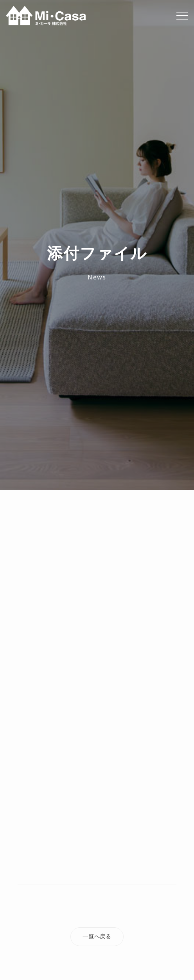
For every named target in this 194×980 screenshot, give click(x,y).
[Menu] (182, 16)
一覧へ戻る (97, 936)
